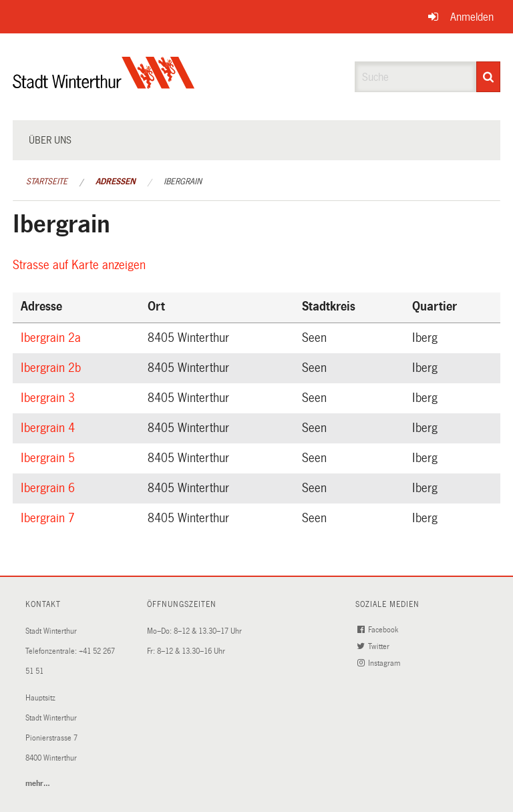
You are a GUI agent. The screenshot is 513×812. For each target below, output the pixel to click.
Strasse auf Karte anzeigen (81, 265)
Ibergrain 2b (53, 368)
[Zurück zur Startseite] (104, 84)
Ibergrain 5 (50, 458)
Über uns (50, 140)
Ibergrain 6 (50, 488)
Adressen (116, 182)
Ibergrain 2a (53, 338)
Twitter (375, 647)
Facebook (379, 630)
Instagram (380, 663)
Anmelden (472, 17)
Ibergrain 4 (50, 428)
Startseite (47, 182)
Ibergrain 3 (50, 398)
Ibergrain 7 (50, 518)
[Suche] (488, 77)
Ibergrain (183, 182)
